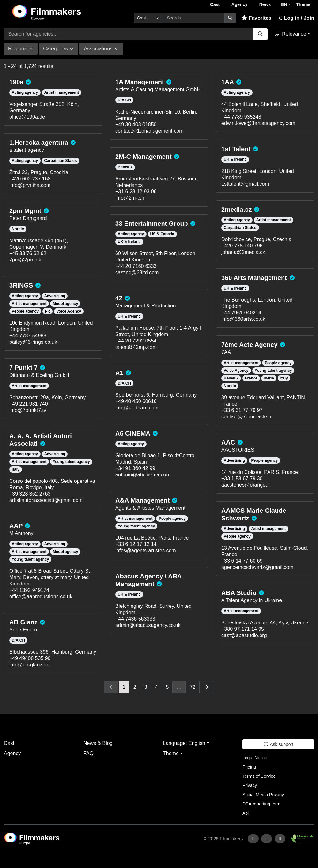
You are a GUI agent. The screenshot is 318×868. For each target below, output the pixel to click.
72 (193, 687)
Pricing (249, 767)
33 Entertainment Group (152, 224)
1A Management (140, 82)
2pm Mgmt (25, 211)
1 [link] (124, 687)
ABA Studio (239, 593)
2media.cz (237, 210)
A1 (119, 373)
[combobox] (21, 49)
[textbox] (18, 49)
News (265, 4)
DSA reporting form (261, 804)
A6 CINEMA (133, 433)
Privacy (250, 785)
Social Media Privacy (263, 795)
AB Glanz (23, 622)
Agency (240, 4)
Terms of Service (259, 776)
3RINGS (21, 285)
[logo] (62, 13)
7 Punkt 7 (23, 368)
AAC (228, 442)
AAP (16, 526)
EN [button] (284, 4)
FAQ (88, 753)
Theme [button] (303, 4)
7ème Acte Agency (249, 345)
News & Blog (98, 743)
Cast (215, 4)
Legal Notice (255, 758)
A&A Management (142, 500)
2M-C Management (144, 157)
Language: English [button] (184, 743)
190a (16, 82)
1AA (227, 82)
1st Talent (236, 149)
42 (119, 298)
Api (246, 813)
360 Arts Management (254, 278)
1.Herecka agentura (39, 143)
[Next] (207, 687)
